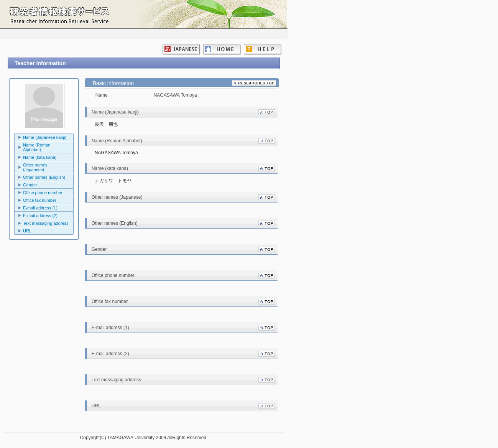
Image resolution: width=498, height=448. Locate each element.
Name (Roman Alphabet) (37, 147)
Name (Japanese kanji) (45, 137)
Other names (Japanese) (35, 167)
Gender (30, 185)
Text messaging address (46, 223)
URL (27, 231)
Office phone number (43, 193)
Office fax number (40, 200)
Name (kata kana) (40, 157)
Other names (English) (44, 177)
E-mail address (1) (40, 208)
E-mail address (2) (40, 216)
